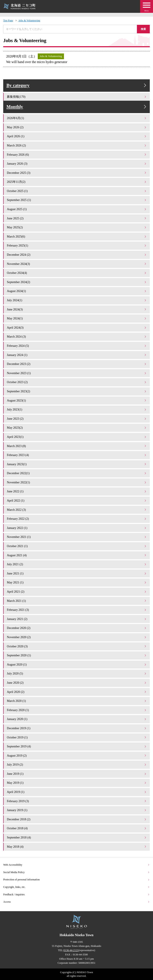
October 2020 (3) (77, 646)
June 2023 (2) (77, 419)
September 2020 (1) (77, 655)
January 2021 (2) (77, 619)
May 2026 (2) (77, 127)
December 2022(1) (77, 473)
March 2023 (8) (77, 446)
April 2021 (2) (77, 592)
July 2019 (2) (77, 765)
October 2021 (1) (77, 546)
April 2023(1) (77, 437)
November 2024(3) (77, 264)
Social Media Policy (76, 872)
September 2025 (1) (77, 200)
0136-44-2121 (71, 950)
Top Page (8, 21)
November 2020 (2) (77, 637)
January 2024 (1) (77, 355)
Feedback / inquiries (76, 894)
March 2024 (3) (77, 337)
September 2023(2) (77, 391)
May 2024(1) (77, 318)
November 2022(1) (77, 482)
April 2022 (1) (77, 500)
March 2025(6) (77, 236)
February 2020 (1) (77, 710)
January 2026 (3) (77, 164)
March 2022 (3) (77, 510)
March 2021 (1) (77, 601)
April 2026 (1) (77, 136)
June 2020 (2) (77, 683)
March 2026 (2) (77, 145)
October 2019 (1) (77, 737)
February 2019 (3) (77, 801)
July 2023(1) (77, 409)
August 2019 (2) (77, 756)
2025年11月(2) (77, 182)
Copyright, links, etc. (76, 887)
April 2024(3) (77, 328)
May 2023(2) (77, 428)
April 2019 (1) (77, 792)
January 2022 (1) (77, 528)
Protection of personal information (76, 880)
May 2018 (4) (77, 847)
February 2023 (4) (77, 455)
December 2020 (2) (77, 628)
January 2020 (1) (77, 719)
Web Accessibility (76, 865)
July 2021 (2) (77, 564)
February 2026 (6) (77, 155)
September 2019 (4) (77, 746)
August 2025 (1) (77, 209)
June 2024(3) (77, 309)
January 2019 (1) (77, 810)
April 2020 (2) (77, 692)
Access (76, 902)
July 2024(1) (77, 300)
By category (77, 85)
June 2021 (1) (77, 573)
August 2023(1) (77, 400)
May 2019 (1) (77, 783)
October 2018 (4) (77, 828)
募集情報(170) (77, 97)
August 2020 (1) (77, 664)
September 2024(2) (77, 282)
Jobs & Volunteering (29, 21)
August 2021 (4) (77, 555)
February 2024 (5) (77, 346)
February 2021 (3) (77, 610)
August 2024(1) (77, 291)
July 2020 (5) (77, 673)
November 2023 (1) (77, 373)
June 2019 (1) (77, 774)
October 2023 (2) (77, 382)
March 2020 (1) (77, 701)
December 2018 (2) (77, 819)
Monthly (77, 107)
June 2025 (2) (77, 218)
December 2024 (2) (77, 255)
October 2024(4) (77, 273)
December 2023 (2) (77, 364)
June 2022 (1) (77, 491)
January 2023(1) (77, 464)
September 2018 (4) (77, 837)
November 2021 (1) (77, 537)
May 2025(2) (77, 227)
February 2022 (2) (77, 519)
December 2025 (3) (77, 173)
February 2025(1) (77, 245)
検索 (143, 29)
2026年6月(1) (77, 118)
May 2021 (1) (77, 582)
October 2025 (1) (77, 191)
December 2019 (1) (77, 728)
